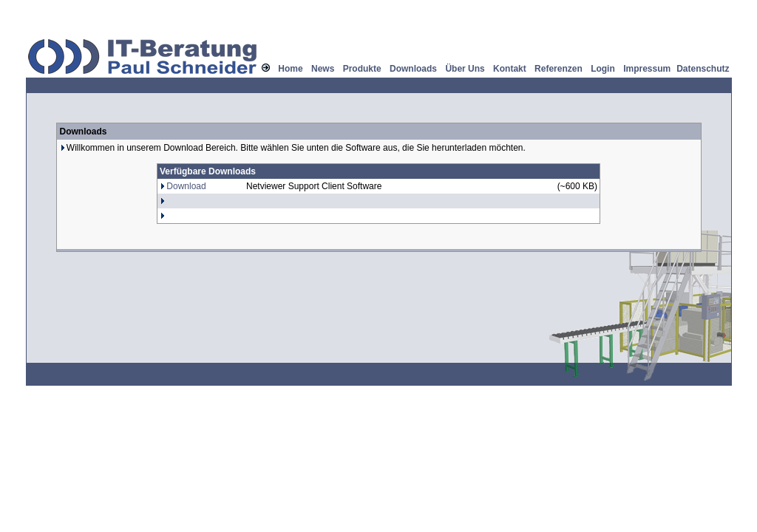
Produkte (362, 69)
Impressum (647, 69)
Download (186, 186)
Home (290, 69)
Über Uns (465, 69)
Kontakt (510, 69)
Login (603, 69)
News (323, 69)
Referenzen (559, 69)
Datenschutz (703, 69)
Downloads (413, 69)
